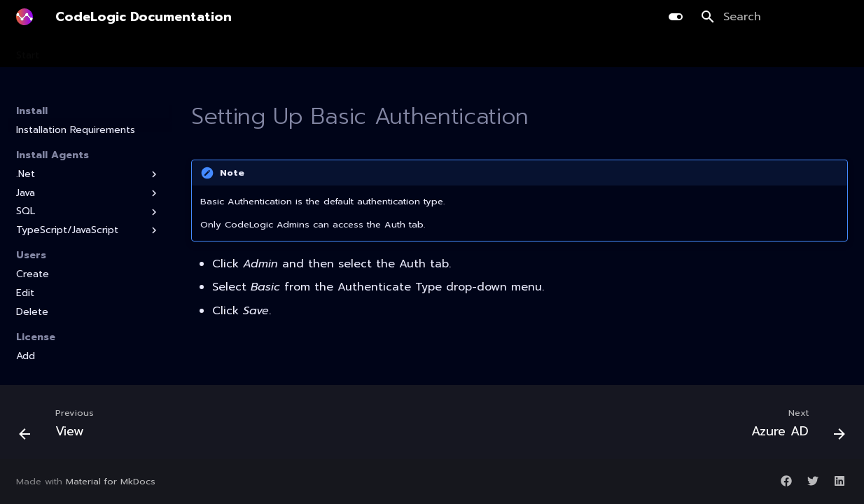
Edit (25, 293)
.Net (88, 174)
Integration (441, 51)
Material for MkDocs (111, 481)
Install (72, 51)
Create (33, 274)
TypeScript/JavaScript (88, 230)
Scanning (126, 51)
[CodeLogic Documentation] (25, 17)
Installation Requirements (76, 130)
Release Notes (572, 51)
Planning (186, 51)
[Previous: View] (61, 426)
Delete (32, 312)
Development (257, 51)
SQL (88, 211)
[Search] (774, 17)
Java (88, 193)
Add (26, 356)
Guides (502, 51)
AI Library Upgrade (352, 51)
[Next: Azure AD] (794, 426)
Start (28, 51)
